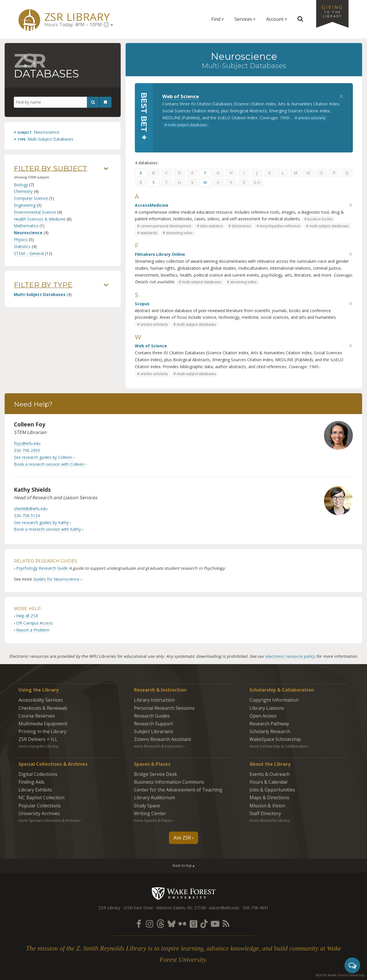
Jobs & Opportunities (272, 790)
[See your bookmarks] (105, 102)
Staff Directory (265, 813)
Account (275, 19)
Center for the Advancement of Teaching (178, 790)
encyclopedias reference (280, 226)
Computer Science (31, 198)
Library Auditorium (154, 798)
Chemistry (23, 191)
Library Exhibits (35, 790)
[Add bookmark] (341, 96)
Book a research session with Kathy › (49, 529)
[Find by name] (56, 102)
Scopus (142, 304)
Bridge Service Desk (155, 774)
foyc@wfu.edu (27, 443)
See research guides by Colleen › (44, 457)
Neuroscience (28, 233)
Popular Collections (40, 806)
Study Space (147, 806)
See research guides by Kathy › (42, 522)
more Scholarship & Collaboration (278, 746)
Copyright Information (274, 700)
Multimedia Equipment (43, 724)
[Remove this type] (44, 139)
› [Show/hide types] (106, 285)
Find (216, 19)
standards (149, 233)
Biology (21, 185)
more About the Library (269, 820)
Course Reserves (37, 716)
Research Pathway (269, 724)
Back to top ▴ (184, 865)
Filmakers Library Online (160, 254)
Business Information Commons (169, 782)
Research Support (153, 724)
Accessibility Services (41, 700)
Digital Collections (38, 774)
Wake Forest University (183, 893)
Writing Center (150, 813)
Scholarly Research (270, 731)
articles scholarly (312, 118)
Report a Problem (33, 630)
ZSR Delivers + (38, 739)
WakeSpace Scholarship (275, 739)
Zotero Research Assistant (163, 739)
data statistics (211, 226)
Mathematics (26, 226)
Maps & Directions (269, 798)
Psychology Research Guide (42, 568)
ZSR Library (77, 17)
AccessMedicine (152, 205)
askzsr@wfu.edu (224, 908)
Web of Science (181, 96)
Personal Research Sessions (164, 708)
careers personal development (166, 226)
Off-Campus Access (35, 623)
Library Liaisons (267, 708)
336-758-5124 (27, 516)
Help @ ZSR (27, 616)
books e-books (320, 219)
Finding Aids (31, 782)
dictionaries (241, 226)
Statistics (22, 246)
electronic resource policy (290, 656)
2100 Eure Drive (138, 908)
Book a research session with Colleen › (50, 464)
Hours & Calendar (269, 782)
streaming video (179, 233)
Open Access (263, 716)
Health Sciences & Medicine (40, 219)
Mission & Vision (267, 806)
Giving (332, 11)
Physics (21, 240)
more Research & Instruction (159, 746)
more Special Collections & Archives (49, 820)
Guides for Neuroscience (56, 579)
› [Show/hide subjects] (106, 169)
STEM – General (29, 253)
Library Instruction (154, 700)
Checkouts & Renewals (43, 708)
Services (243, 19)
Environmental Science (35, 212)
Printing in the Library (42, 731)
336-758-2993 (27, 450)
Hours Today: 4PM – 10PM (73, 25)
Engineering (25, 205)
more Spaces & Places (153, 820)
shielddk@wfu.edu (31, 509)
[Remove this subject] (37, 132)
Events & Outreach (270, 774)
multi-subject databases (187, 125)
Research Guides (152, 716)
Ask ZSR (182, 838)
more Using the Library (38, 746)
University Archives (39, 813)
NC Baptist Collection (41, 798)
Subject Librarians (154, 731)
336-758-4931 (256, 908)
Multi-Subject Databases (40, 294)
